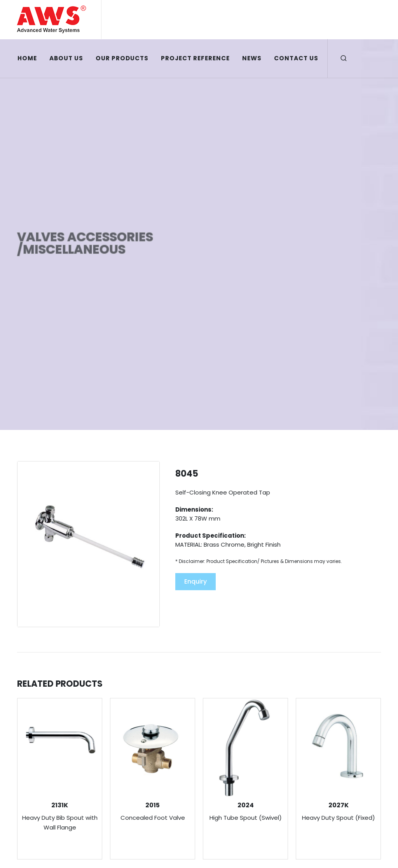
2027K (339, 805)
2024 (246, 805)
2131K (60, 805)
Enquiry (196, 581)
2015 (153, 805)
